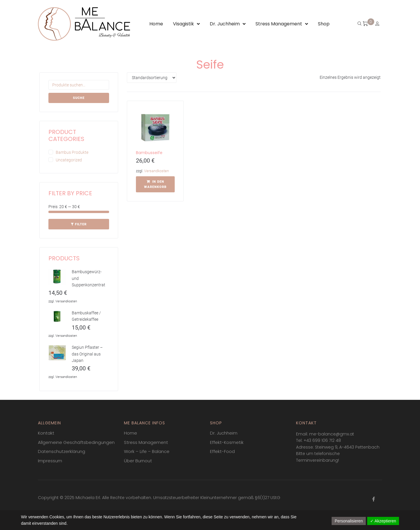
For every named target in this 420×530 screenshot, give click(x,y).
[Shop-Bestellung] (152, 78)
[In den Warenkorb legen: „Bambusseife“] (155, 184)
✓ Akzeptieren (383, 521)
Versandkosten (156, 171)
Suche (79, 98)
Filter (81, 224)
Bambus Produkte (72, 152)
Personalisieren (349, 521)
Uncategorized (69, 160)
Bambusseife (149, 153)
